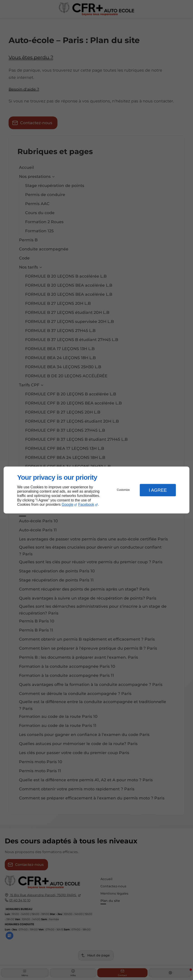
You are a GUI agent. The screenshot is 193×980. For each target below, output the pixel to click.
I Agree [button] (158, 490)
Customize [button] (123, 490)
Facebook (86, 505)
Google (68, 505)
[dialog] (96, 490)
